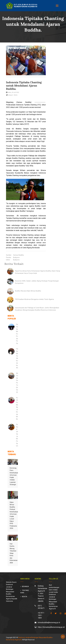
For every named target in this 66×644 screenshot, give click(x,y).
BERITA (24, 597)
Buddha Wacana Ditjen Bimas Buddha (28, 291)
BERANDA (25, 586)
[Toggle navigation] (57, 6)
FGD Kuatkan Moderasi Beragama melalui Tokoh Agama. (35, 299)
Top (63, 637)
